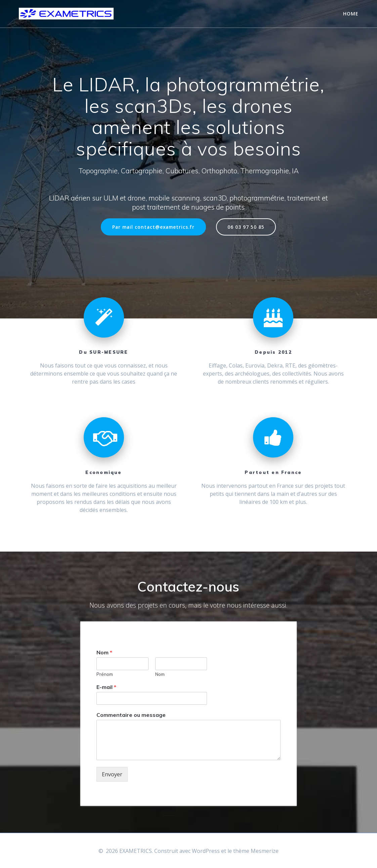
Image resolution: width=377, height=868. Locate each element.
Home (351, 14)
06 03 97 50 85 (246, 227)
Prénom (105, 674)
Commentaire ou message (131, 715)
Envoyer (112, 774)
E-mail (106, 687)
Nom (104, 652)
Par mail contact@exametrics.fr (153, 227)
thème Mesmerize (256, 851)
